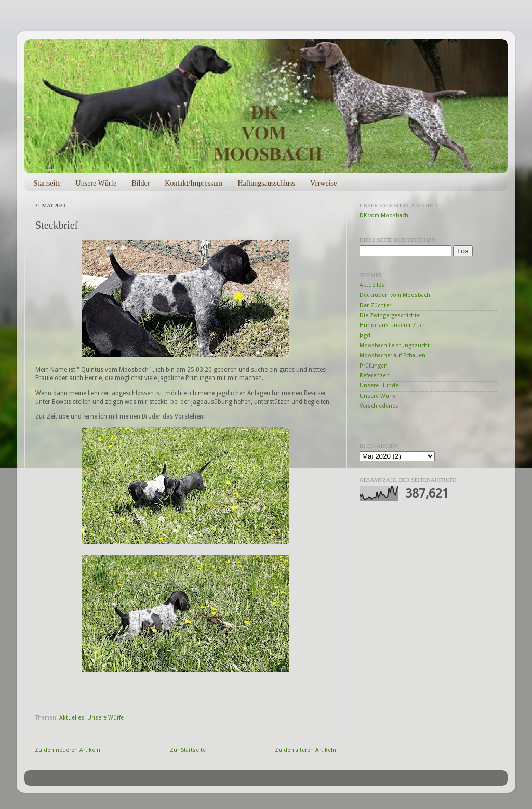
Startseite (47, 183)
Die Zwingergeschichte (390, 315)
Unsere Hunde (379, 386)
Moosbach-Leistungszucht (395, 345)
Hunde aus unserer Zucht (394, 325)
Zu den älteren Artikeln (305, 750)
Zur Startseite (188, 750)
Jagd (365, 336)
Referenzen (375, 376)
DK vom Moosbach (384, 216)
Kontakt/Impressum (194, 183)
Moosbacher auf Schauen (393, 355)
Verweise (323, 183)
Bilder (141, 183)
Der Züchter (375, 305)
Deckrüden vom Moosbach (395, 295)
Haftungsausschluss (266, 183)
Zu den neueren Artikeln (68, 750)
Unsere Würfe (96, 183)
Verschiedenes (379, 406)
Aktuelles (72, 718)
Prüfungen (374, 366)
